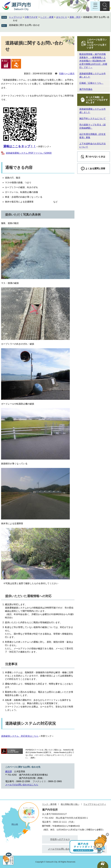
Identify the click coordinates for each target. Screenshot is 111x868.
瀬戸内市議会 (86, 89)
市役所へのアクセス (60, 839)
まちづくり (62, 17)
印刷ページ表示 (67, 74)
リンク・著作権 (49, 804)
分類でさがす (31, 17)
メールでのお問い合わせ (60, 849)
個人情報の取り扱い (70, 804)
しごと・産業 (47, 17)
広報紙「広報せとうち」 (91, 83)
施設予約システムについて (92, 118)
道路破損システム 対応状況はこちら (20, 736)
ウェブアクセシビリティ (95, 804)
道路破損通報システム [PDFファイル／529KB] (29, 153)
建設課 (9, 771)
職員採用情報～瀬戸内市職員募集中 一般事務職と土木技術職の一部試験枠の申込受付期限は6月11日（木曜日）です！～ (93, 61)
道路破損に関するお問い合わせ (24, 25)
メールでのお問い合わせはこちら (22, 785)
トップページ (16, 17)
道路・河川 (75, 17)
